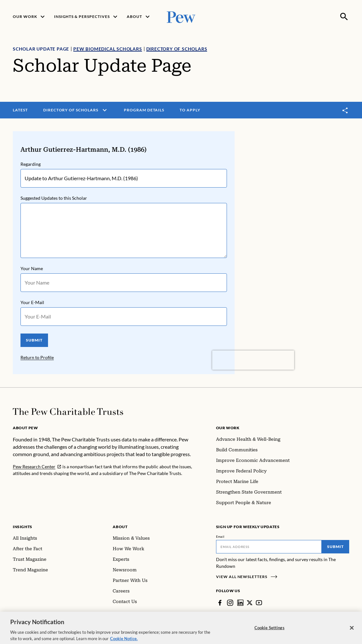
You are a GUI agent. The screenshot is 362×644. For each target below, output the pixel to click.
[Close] (352, 632)
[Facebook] (220, 603)
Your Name (32, 268)
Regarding (31, 164)
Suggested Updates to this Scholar (54, 198)
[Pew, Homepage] (181, 16)
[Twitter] (250, 603)
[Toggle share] (345, 110)
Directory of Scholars (177, 49)
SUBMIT (34, 340)
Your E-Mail (32, 302)
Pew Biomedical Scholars (108, 49)
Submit (335, 547)
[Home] (68, 412)
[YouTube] (259, 603)
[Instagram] (230, 603)
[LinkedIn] (240, 603)
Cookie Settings (269, 632)
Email (220, 536)
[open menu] (105, 110)
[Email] (269, 547)
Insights (23, 527)
